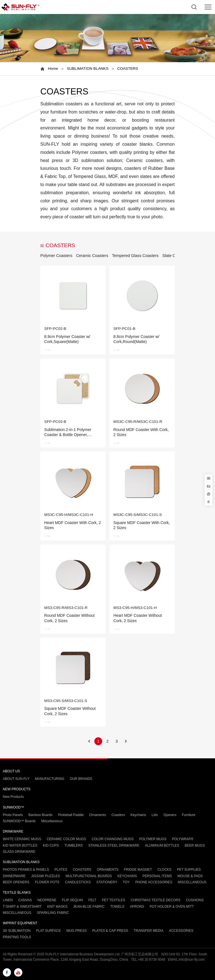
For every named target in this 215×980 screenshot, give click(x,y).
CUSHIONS (195, 900)
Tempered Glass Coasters (135, 256)
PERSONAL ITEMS (157, 876)
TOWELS (117, 907)
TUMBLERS (73, 845)
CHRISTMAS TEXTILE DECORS (156, 900)
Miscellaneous (52, 821)
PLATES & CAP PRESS (110, 931)
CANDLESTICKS (78, 882)
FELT (92, 900)
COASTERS (128, 69)
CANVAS (25, 900)
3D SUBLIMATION (17, 931)
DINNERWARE (14, 876)
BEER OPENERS (16, 882)
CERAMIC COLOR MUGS (66, 839)
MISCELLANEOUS (192, 882)
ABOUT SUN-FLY (16, 779)
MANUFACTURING (50, 779)
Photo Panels (13, 815)
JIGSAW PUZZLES (45, 876)
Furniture (189, 815)
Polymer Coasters (56, 256)
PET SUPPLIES (189, 870)
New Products (13, 797)
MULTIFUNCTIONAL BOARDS (89, 876)
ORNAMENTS (108, 870)
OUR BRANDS (81, 779)
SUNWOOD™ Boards (19, 821)
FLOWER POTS (47, 882)
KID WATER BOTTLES (20, 845)
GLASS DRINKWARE (19, 852)
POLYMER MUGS (153, 839)
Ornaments (98, 815)
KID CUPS (51, 845)
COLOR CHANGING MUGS (113, 839)
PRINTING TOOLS (17, 937)
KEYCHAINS (127, 876)
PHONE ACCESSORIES (154, 882)
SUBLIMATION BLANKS (88, 69)
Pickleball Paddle (71, 815)
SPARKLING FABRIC (53, 913)
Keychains (138, 815)
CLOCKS (164, 870)
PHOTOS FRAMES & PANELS (26, 870)
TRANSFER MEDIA (149, 931)
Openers (170, 815)
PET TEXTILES (114, 900)
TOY (126, 882)
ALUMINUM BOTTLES (162, 845)
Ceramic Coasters (92, 256)
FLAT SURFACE (48, 931)
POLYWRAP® (183, 839)
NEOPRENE (47, 900)
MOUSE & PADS (190, 876)
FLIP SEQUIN (72, 900)
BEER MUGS (195, 845)
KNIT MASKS (57, 907)
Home (53, 69)
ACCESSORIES (181, 931)
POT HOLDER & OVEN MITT (172, 907)
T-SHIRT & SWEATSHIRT (22, 907)
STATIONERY (107, 882)
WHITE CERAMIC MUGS (22, 839)
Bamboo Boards (40, 815)
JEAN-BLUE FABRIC (89, 907)
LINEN (8, 900)
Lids (155, 815)
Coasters (118, 815)
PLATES (61, 870)
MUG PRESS (76, 931)
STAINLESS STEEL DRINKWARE (114, 845)
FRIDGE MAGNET (138, 870)
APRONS (137, 907)
